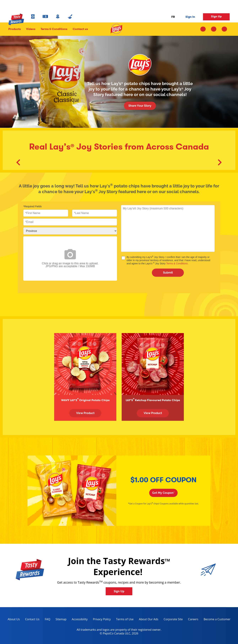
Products (15, 29)
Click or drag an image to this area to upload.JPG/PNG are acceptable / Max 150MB (70, 258)
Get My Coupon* (163, 493)
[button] (18, 163)
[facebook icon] (214, 29)
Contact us (79, 29)
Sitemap (61, 619)
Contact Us (32, 619)
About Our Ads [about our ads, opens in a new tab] (147, 620)
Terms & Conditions (54, 29)
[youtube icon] (224, 29)
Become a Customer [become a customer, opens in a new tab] (216, 620)
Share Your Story (140, 106)
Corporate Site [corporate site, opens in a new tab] (172, 620)
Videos (31, 29)
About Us (14, 619)
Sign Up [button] (216, 16)
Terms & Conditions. (177, 263)
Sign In (190, 17)
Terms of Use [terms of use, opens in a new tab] (123, 620)
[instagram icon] (204, 29)
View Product (85, 413)
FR (173, 17)
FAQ (48, 619)
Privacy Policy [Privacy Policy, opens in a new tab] (100, 620)
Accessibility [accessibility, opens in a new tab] (78, 620)
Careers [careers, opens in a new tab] (192, 620)
